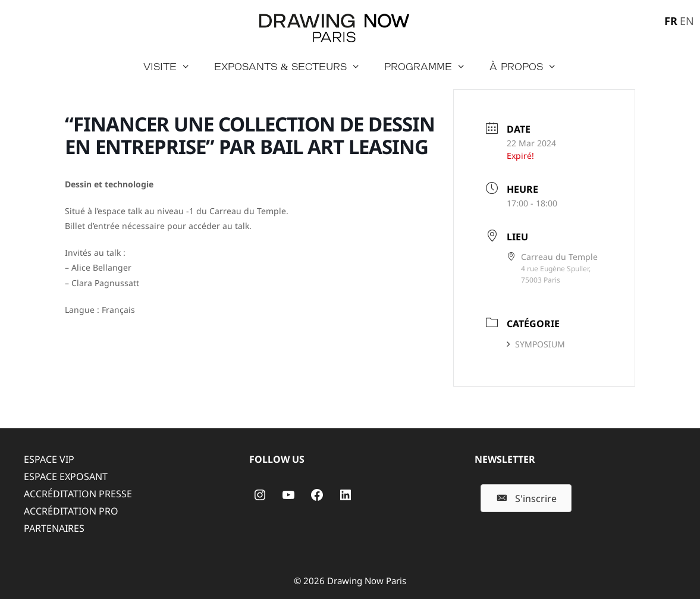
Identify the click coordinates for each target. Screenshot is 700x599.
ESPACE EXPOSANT (66, 476)
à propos (529, 67)
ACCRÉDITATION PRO (71, 511)
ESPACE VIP (49, 459)
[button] (526, 498)
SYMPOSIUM (536, 344)
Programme (431, 67)
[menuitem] (670, 20)
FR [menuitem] (671, 21)
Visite (173, 67)
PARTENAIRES (54, 528)
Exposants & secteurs (293, 67)
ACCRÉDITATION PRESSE (78, 494)
